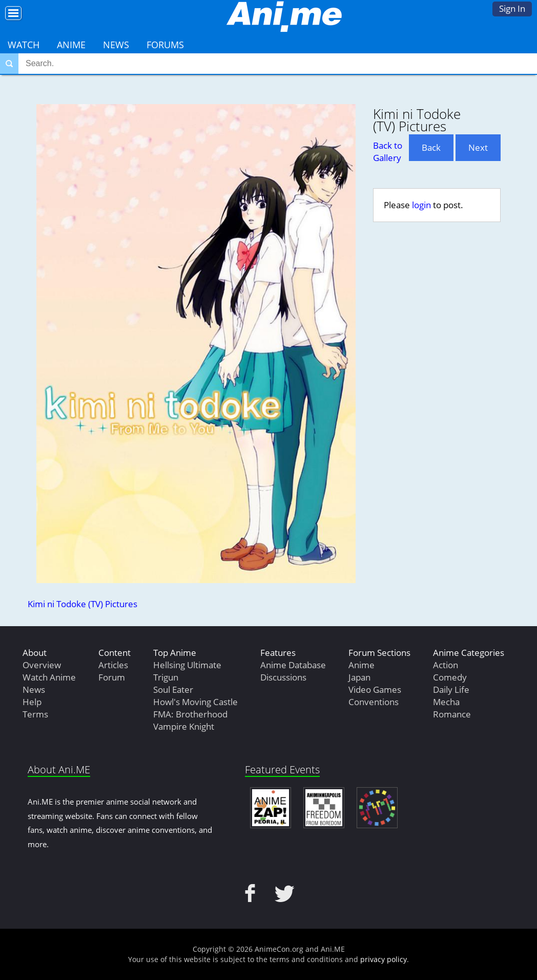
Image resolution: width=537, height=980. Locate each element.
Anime (71, 45)
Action (446, 665)
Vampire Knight (184, 726)
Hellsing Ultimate (187, 665)
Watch (24, 45)
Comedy (450, 677)
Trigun (166, 677)
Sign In (512, 8)
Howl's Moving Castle (195, 702)
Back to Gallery (388, 152)
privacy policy (384, 959)
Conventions (374, 702)
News (116, 45)
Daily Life (451, 689)
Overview (42, 665)
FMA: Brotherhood (190, 714)
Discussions (283, 677)
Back (431, 147)
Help (32, 702)
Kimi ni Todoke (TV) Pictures (82, 604)
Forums (165, 45)
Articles (113, 665)
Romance (452, 714)
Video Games (375, 689)
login (421, 205)
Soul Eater (173, 689)
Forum (112, 677)
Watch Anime (49, 677)
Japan (359, 677)
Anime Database (293, 665)
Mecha (446, 702)
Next (478, 147)
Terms (35, 714)
